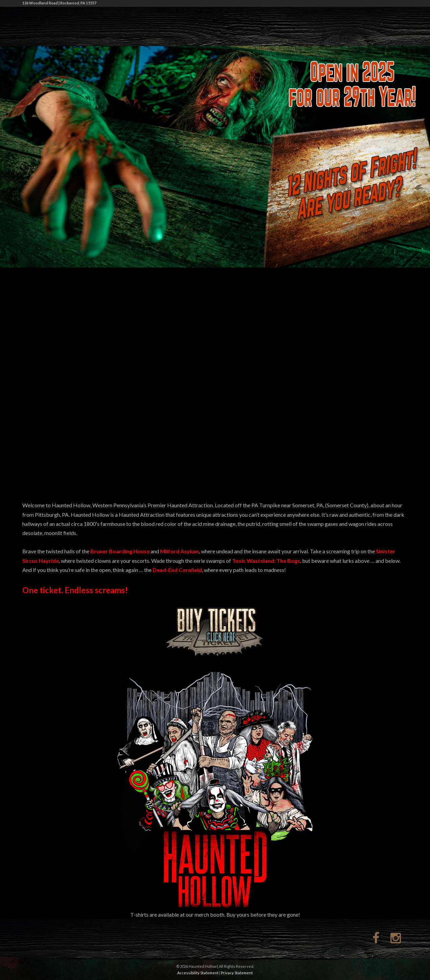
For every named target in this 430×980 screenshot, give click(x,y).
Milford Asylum (179, 551)
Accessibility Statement (198, 973)
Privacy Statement (237, 973)
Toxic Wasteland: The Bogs (266, 561)
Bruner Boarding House (120, 551)
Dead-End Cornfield (177, 570)
